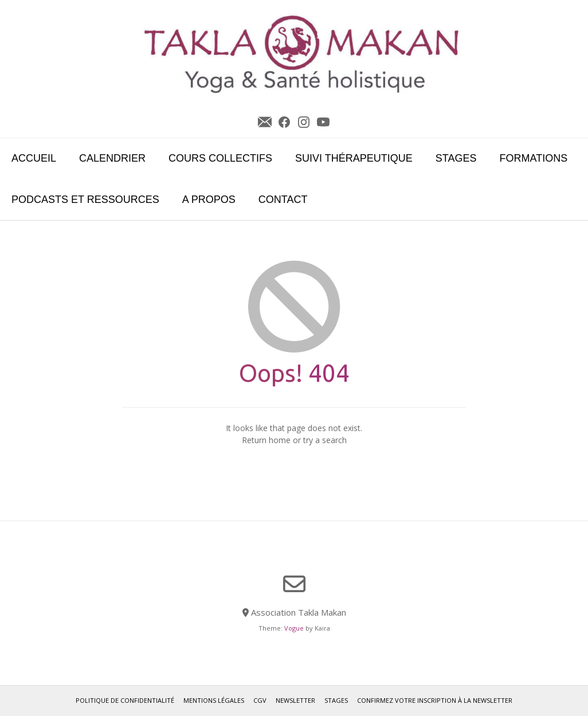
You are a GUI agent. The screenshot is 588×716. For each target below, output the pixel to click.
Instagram (304, 122)
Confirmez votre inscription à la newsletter (435, 700)
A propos (209, 199)
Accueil (34, 158)
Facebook (284, 122)
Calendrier (112, 158)
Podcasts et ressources (85, 199)
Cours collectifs (220, 158)
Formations (534, 158)
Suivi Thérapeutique (354, 158)
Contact (283, 199)
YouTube (323, 122)
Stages (456, 158)
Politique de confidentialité (125, 700)
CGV (260, 700)
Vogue (294, 628)
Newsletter (265, 122)
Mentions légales (214, 700)
